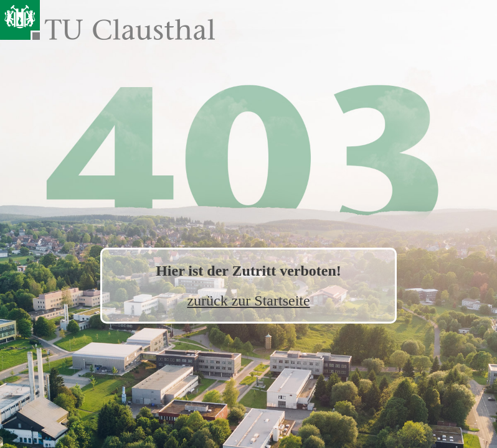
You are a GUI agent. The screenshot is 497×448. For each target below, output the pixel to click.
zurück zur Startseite (248, 301)
